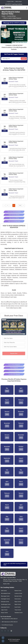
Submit (24, 59)
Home (3, 16)
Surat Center (18, 607)
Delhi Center (4, 591)
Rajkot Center (18, 604)
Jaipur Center (4, 610)
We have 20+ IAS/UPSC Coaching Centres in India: (15, 564)
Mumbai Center (18, 596)
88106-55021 (19, 2)
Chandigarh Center (5, 599)
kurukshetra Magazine (14, 373)
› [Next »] (23, 205)
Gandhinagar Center (6, 604)
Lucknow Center (18, 593)
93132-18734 (14, 23)
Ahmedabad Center (6, 593)
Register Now (13, 353)
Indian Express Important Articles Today (16, 79)
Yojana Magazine (14, 370)
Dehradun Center (5, 602)
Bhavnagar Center (5, 596)
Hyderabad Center (5, 607)
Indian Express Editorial (14, 217)
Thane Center (18, 610)
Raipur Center (18, 602)
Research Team (13, 83)
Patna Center (18, 599)
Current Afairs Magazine (14, 367)
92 (20, 205)
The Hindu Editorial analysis (14, 214)
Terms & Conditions (14, 641)
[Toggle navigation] (27, 8)
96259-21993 (10, 2)
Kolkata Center (18, 591)
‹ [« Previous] (4, 205)
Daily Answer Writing (14, 220)
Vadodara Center (19, 613)
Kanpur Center (4, 613)
